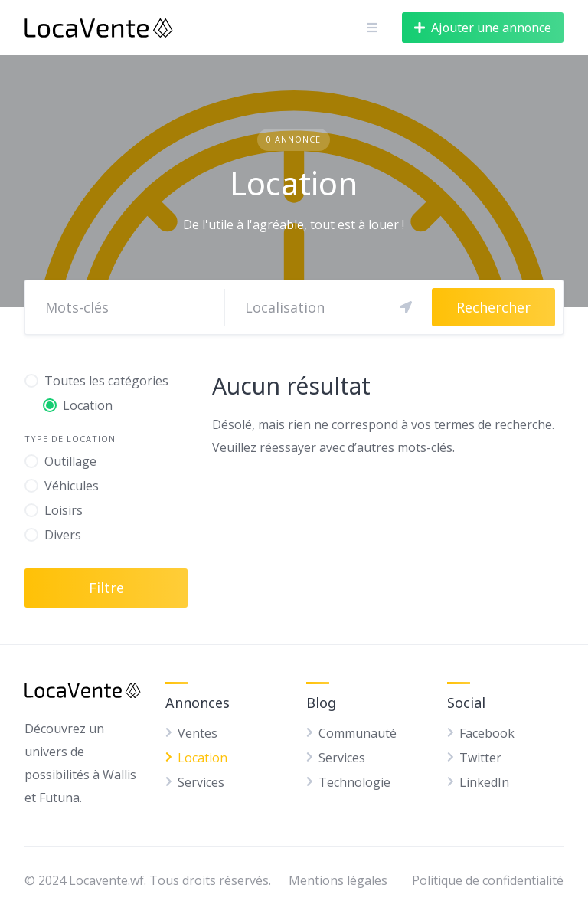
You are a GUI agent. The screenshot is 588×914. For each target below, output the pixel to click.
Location (203, 758)
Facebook (487, 733)
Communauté (358, 733)
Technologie (354, 782)
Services (201, 782)
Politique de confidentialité (488, 880)
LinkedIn (484, 782)
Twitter (480, 758)
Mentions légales (338, 880)
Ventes (198, 733)
